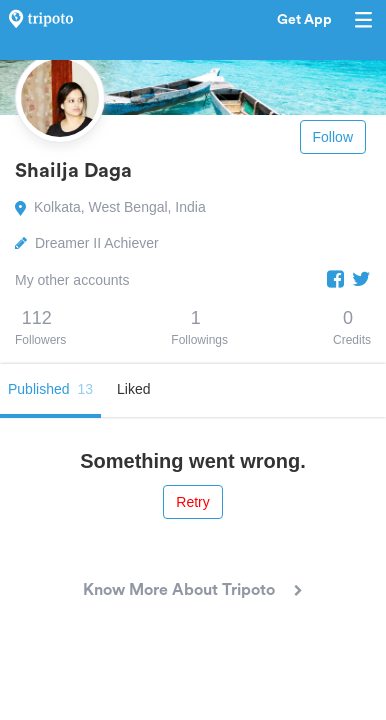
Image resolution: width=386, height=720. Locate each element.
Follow (333, 137)
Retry (192, 502)
